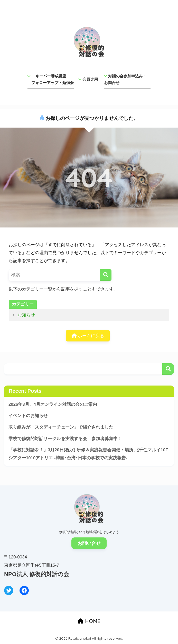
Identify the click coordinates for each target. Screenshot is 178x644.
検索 (168, 369)
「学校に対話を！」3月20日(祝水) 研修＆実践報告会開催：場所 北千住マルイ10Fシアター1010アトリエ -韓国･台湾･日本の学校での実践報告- (88, 454)
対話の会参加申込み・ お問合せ (127, 79)
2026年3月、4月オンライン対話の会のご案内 (53, 404)
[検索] (106, 275)
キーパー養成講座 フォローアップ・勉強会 (51, 79)
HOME (89, 621)
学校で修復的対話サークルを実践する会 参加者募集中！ (65, 439)
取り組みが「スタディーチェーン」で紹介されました (61, 427)
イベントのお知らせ (28, 416)
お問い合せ (89, 543)
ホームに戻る (88, 336)
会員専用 (88, 79)
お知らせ (26, 315)
